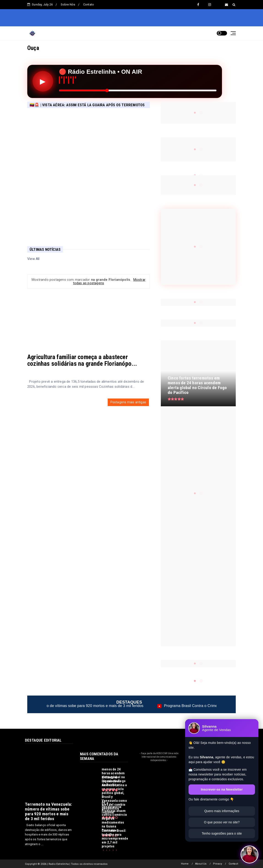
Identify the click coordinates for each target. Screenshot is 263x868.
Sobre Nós (68, 4)
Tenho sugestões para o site (222, 833)
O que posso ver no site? (222, 822)
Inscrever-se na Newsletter (222, 789)
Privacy (218, 864)
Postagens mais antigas (128, 402)
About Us (201, 864)
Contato (89, 4)
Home (185, 864)
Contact (233, 864)
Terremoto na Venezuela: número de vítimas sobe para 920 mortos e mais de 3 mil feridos (86, 706)
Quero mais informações (222, 811)
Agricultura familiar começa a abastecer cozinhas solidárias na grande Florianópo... (82, 360)
